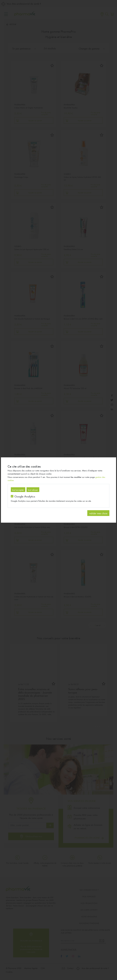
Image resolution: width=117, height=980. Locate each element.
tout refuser (33, 490)
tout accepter (18, 490)
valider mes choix (98, 513)
